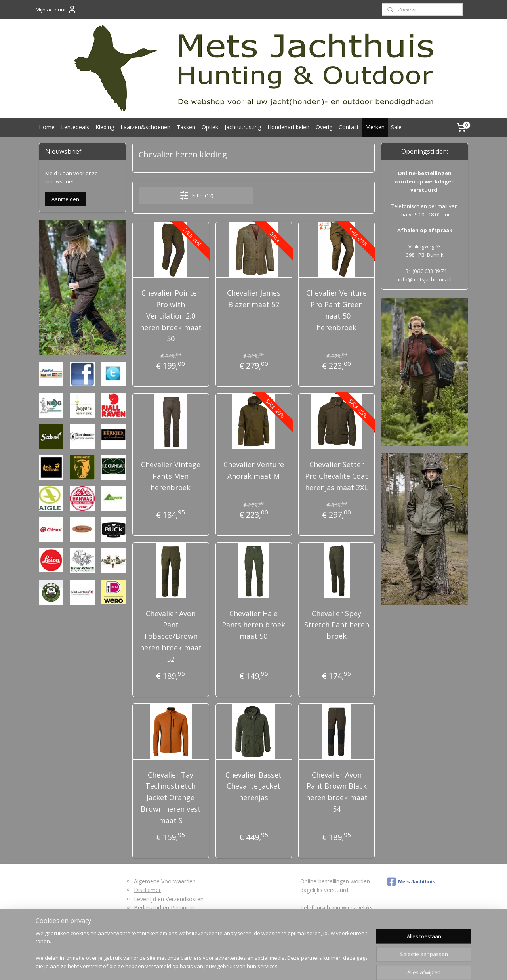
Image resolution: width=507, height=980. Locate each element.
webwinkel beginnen (271, 966)
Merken (375, 127)
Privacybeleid (151, 926)
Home (47, 127)
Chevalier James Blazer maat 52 (253, 299)
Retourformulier (154, 917)
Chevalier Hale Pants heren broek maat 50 (253, 625)
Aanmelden (65, 199)
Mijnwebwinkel (340, 966)
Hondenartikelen (288, 127)
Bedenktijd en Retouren (164, 908)
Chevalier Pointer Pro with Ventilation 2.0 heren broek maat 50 (171, 316)
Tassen (186, 127)
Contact (349, 127)
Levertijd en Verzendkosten (169, 899)
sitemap (224, 966)
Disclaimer (147, 890)
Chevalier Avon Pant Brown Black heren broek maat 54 (336, 792)
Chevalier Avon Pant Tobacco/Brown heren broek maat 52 (171, 636)
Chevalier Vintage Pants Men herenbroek (171, 476)
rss (241, 966)
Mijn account (56, 10)
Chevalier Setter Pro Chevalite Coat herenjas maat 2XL (336, 476)
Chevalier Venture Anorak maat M (253, 470)
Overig (324, 127)
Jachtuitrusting (243, 127)
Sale (396, 127)
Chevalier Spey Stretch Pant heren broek (336, 625)
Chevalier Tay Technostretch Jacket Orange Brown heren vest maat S (171, 798)
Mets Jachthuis (411, 882)
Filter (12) (196, 195)
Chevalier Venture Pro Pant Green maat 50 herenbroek (336, 310)
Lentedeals (75, 127)
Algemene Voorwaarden (165, 881)
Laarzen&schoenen (145, 127)
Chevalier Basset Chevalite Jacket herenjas (253, 786)
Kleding (105, 127)
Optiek (210, 127)
